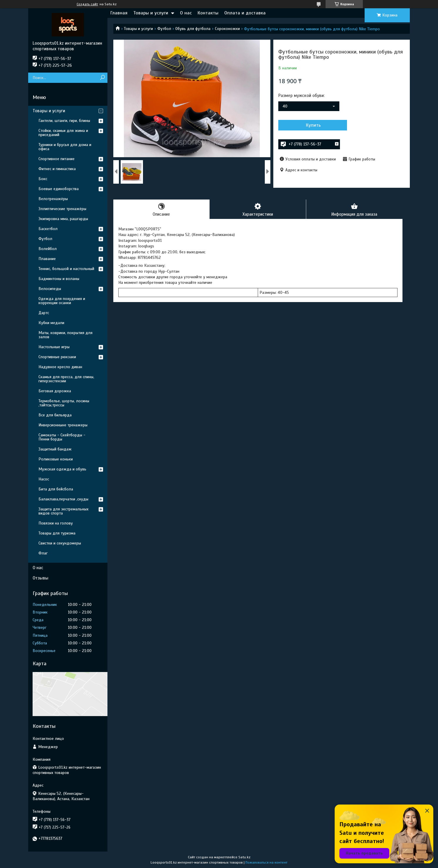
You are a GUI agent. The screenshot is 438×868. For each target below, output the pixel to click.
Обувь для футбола (193, 29)
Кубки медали (51, 323)
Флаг (43, 553)
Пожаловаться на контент (266, 862)
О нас (186, 13)
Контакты (208, 13)
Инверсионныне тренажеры (63, 425)
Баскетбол (48, 229)
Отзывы (41, 578)
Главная (119, 13)
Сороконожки (227, 29)
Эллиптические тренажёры (62, 209)
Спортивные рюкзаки (57, 357)
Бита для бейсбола (56, 489)
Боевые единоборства (59, 189)
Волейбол (48, 249)
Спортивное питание (57, 159)
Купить (310, 125)
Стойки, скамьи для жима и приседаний (63, 133)
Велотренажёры (53, 199)
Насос (44, 479)
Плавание (47, 259)
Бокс (43, 179)
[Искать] (102, 78)
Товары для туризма (57, 533)
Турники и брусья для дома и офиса (65, 147)
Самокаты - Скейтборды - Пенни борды (62, 437)
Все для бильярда (55, 415)
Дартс (44, 313)
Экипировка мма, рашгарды (63, 219)
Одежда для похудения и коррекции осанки (62, 301)
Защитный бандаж (55, 449)
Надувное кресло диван (60, 367)
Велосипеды (50, 289)
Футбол (164, 29)
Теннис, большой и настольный (66, 269)
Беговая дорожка (55, 391)
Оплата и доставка (245, 13)
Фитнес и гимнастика (57, 169)
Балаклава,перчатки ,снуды (63, 499)
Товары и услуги (151, 13)
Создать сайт (87, 4)
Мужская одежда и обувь (62, 469)
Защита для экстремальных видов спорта (63, 511)
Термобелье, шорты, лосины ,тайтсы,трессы (64, 403)
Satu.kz (244, 857)
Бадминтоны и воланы (59, 279)
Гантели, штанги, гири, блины (64, 121)
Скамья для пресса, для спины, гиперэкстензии (66, 379)
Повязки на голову (56, 523)
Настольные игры (54, 347)
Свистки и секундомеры (60, 543)
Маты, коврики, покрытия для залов (65, 335)
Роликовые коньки (56, 459)
